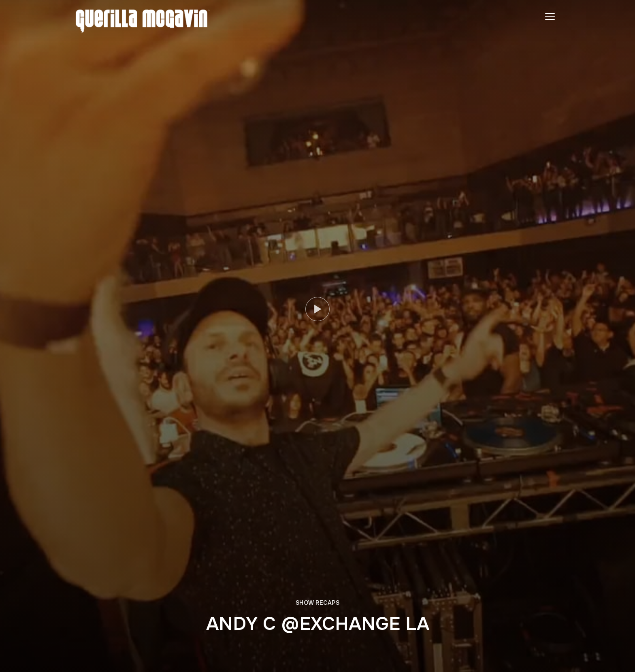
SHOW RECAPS (318, 603)
